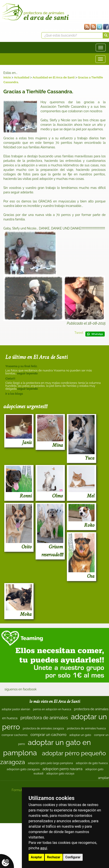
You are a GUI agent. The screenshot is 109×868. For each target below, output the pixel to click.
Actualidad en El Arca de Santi (54, 77)
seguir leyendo (27, 373)
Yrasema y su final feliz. (22, 366)
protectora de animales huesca (86, 728)
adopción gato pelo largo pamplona (50, 763)
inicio (7, 77)
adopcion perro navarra (62, 769)
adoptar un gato (80, 735)
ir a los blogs (14, 394)
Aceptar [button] (36, 857)
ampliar (103, 778)
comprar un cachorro (48, 735)
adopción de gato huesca (92, 763)
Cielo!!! (10, 379)
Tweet (79, 333)
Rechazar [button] (54, 857)
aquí (44, 848)
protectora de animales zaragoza (43, 728)
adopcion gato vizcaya (60, 774)
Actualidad (22, 77)
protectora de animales (44, 718)
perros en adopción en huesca (52, 709)
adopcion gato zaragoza (23, 769)
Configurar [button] (73, 857)
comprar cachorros (15, 735)
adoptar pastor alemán (16, 709)
